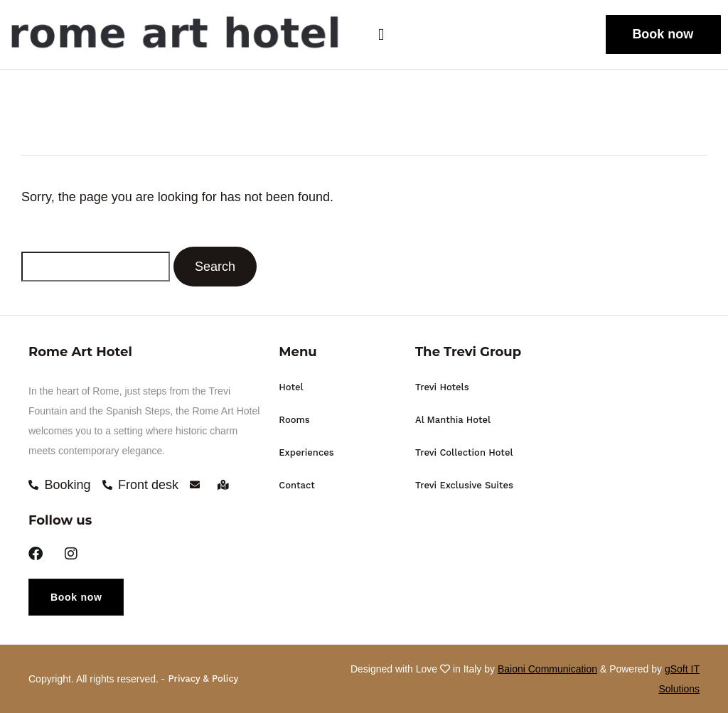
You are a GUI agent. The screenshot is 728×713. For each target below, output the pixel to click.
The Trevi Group (468, 352)
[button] (394, 34)
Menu (298, 352)
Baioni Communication (547, 669)
